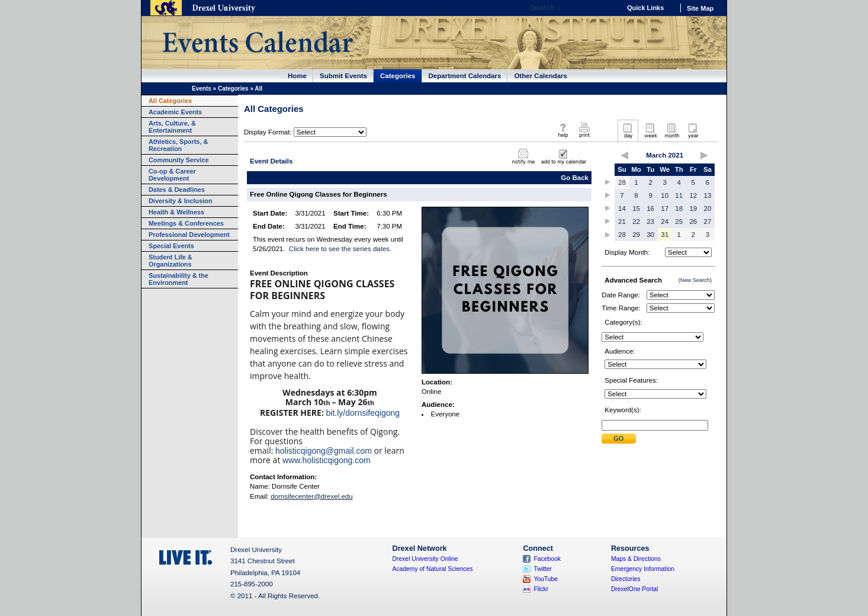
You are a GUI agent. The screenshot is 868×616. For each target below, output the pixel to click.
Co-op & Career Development (172, 175)
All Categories (170, 101)
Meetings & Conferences (186, 223)
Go (608, 8)
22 (636, 222)
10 (665, 195)
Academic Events (175, 112)
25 (679, 222)
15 (636, 208)
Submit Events (343, 76)
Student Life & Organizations (171, 261)
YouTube (546, 579)
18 (679, 208)
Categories (398, 76)
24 (665, 222)
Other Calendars (541, 76)
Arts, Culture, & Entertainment (172, 127)
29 (636, 235)
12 (693, 195)
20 (708, 208)
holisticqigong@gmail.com (324, 451)
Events (202, 89)
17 (665, 208)
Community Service (179, 160)
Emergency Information (643, 569)
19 (693, 208)
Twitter (543, 569)
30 (650, 235)
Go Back (575, 178)
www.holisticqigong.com (327, 460)
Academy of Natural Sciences (433, 569)
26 (693, 222)
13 (708, 195)
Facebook (547, 559)
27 (708, 222)
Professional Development (189, 235)
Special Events (171, 246)
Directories (626, 579)
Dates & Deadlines (177, 190)
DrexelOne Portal (634, 589)
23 (650, 222)
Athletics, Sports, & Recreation (178, 145)
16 (650, 208)
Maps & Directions (636, 559)
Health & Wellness (176, 212)
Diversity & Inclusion (181, 201)
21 (622, 222)
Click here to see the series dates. (340, 249)
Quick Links (645, 8)
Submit (619, 439)
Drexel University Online (425, 559)
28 (622, 182)
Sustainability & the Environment (179, 279)
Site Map (700, 8)
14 (622, 208)
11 (679, 195)
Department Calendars (465, 76)
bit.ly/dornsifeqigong (363, 413)
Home (297, 76)
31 (665, 235)
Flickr (541, 589)
